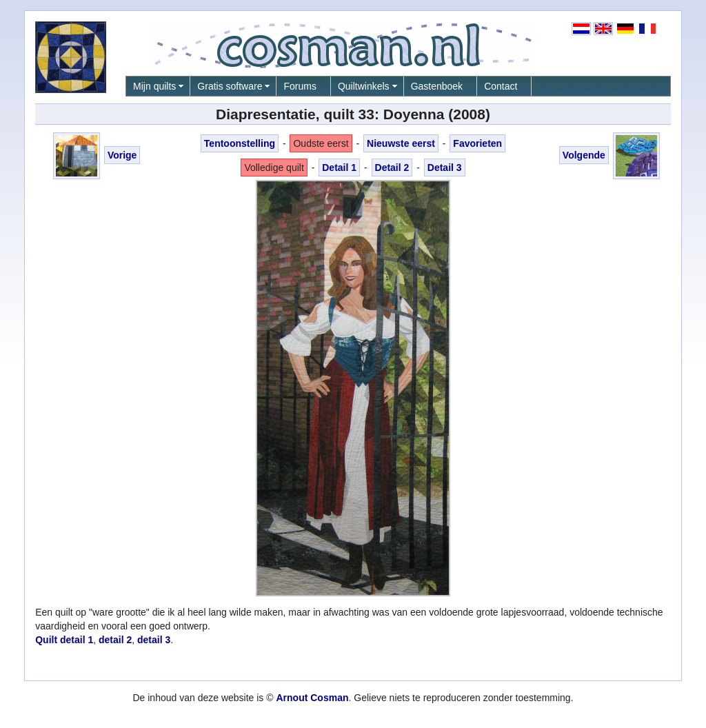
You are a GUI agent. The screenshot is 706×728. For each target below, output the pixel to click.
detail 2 (115, 640)
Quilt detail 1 (64, 640)
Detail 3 (445, 168)
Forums (300, 86)
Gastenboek (437, 86)
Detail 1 (339, 168)
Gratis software (230, 86)
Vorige (122, 155)
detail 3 (154, 640)
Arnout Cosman (312, 698)
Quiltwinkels (364, 86)
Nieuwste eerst (401, 143)
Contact (501, 86)
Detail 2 (392, 168)
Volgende (584, 155)
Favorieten (477, 143)
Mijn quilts (154, 86)
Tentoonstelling (240, 143)
